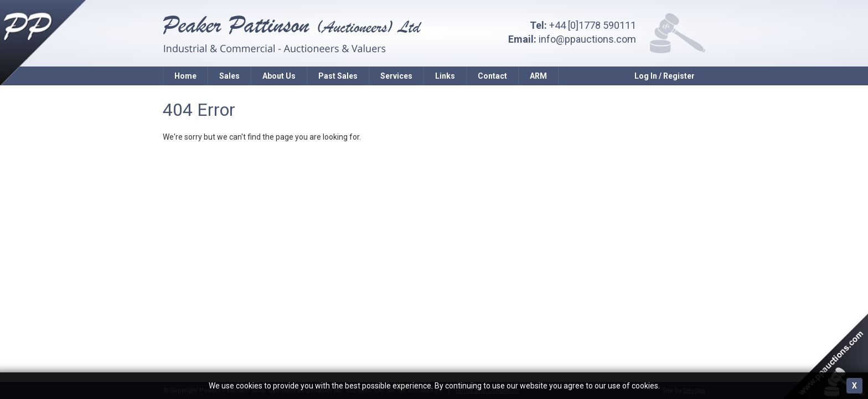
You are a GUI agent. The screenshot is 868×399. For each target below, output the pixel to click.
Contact (492, 76)
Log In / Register (665, 76)
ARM (538, 76)
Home (185, 76)
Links (445, 76)
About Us (279, 76)
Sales (229, 76)
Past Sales (338, 76)
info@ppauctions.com (587, 39)
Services (396, 76)
